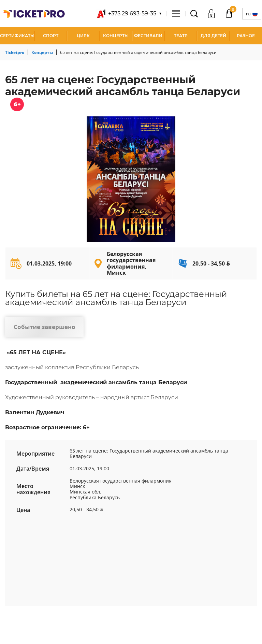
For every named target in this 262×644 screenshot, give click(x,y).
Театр (181, 36)
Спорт (51, 36)
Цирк (83, 36)
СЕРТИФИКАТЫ (17, 36)
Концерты (116, 36)
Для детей (213, 36)
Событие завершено (45, 327)
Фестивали (148, 36)
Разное (246, 36)
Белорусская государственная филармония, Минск (131, 263)
